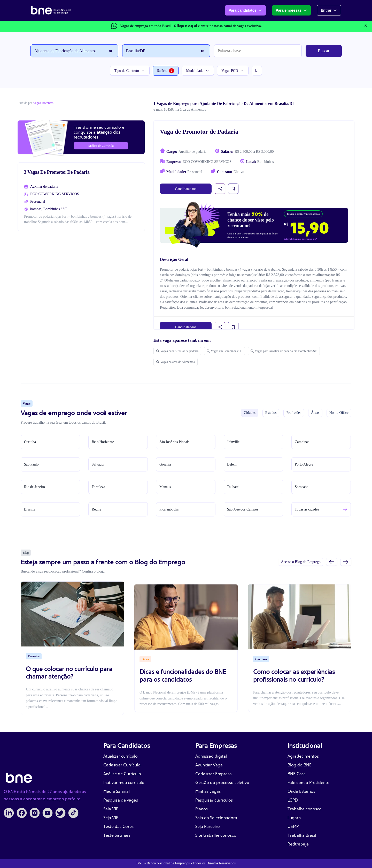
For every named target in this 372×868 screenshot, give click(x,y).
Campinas (302, 442)
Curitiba (30, 442)
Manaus (165, 487)
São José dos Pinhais (174, 442)
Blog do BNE (300, 765)
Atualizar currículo (121, 756)
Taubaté (233, 487)
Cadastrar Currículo (122, 765)
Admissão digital (211, 756)
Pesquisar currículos (214, 800)
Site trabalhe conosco (216, 835)
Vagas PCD (233, 71)
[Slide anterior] (332, 562)
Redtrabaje (298, 844)
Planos (202, 809)
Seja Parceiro (208, 827)
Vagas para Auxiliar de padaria (177, 351)
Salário (166, 71)
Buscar (323, 51)
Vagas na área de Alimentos (176, 362)
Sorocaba (301, 487)
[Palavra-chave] (258, 51)
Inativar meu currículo (124, 783)
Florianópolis (169, 509)
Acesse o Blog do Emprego (301, 562)
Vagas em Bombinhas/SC (224, 351)
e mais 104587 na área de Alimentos (180, 109)
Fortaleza (98, 487)
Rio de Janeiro (34, 487)
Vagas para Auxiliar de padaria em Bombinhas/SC (284, 351)
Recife (96, 509)
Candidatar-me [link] (186, 189)
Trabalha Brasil (302, 835)
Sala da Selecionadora (216, 818)
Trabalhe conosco (305, 809)
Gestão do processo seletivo (222, 783)
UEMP (293, 827)
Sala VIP (111, 809)
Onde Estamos (301, 791)
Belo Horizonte (103, 442)
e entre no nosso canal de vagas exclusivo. (218, 26)
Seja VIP (111, 818)
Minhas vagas (208, 791)
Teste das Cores (118, 827)
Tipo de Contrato (130, 71)
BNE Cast (296, 774)
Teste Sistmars (117, 835)
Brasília (30, 509)
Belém (232, 464)
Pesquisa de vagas (121, 800)
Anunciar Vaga (209, 765)
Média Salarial (117, 791)
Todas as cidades (307, 509)
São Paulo (31, 464)
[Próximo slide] (346, 562)
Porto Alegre (304, 464)
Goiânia (165, 464)
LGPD (293, 800)
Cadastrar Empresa (214, 774)
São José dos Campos (243, 509)
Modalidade (198, 71)
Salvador (98, 464)
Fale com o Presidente (308, 783)
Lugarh (294, 818)
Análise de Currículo (122, 774)
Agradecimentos (303, 756)
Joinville (233, 442)
